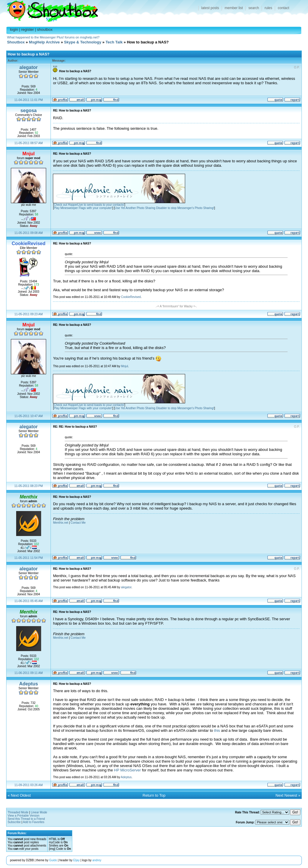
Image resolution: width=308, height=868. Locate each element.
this (217, 730)
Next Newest (287, 795)
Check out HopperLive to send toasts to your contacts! (89, 205)
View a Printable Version (24, 816)
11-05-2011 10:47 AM (29, 416)
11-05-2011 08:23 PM (29, 486)
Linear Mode (39, 812)
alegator (29, 67)
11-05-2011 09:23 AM (29, 314)
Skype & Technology (83, 42)
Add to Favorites (34, 822)
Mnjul (125, 366)
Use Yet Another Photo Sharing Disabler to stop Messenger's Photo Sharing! (165, 208)
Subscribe (14, 822)
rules (268, 8)
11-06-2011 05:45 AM (29, 601)
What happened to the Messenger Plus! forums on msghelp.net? (53, 37)
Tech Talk (114, 42)
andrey (97, 860)
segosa (29, 111)
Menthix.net (61, 523)
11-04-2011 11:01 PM (29, 100)
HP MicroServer (128, 770)
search (254, 8)
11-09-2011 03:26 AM (29, 785)
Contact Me (78, 523)
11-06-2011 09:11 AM (29, 673)
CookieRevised (131, 297)
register (27, 30)
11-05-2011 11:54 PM (29, 558)
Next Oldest (21, 795)
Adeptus (29, 684)
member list (234, 8)
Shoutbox (49, 10)
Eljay (76, 860)
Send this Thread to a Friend (26, 819)
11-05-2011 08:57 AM (29, 143)
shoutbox (45, 30)
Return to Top (154, 795)
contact (283, 8)
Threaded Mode (18, 812)
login (14, 30)
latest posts (210, 8)
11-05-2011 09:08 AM (29, 233)
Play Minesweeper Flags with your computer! (83, 208)
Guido (53, 860)
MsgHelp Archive (44, 42)
